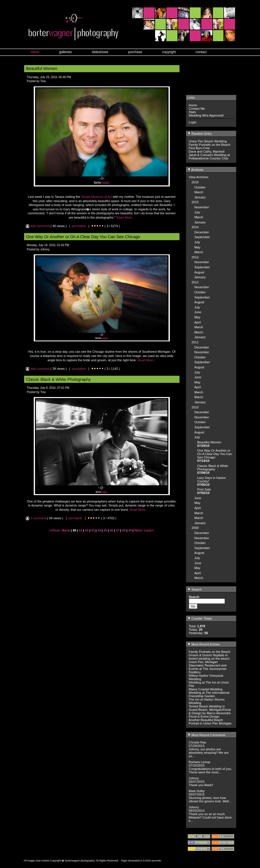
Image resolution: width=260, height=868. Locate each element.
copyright (169, 52)
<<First (55, 530)
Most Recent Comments (206, 735)
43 (93, 530)
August (199, 272)
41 (81, 530)
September (202, 237)
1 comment (36, 518)
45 (105, 530)
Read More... (125, 217)
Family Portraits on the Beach (210, 145)
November (202, 207)
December (202, 232)
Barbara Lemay (200, 762)
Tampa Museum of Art (96, 197)
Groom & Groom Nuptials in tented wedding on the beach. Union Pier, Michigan (210, 659)
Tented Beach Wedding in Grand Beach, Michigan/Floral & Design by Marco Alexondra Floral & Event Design (210, 711)
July (197, 212)
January (200, 197)
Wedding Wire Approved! (206, 115)
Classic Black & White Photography (213, 468)
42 (87, 530)
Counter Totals (200, 618)
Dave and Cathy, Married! (207, 151)
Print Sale (204, 489)
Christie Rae (198, 742)
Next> (139, 530)
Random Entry (200, 134)
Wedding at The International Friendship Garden (209, 694)
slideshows (100, 52)
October (200, 187)
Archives (195, 170)
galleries (66, 52)
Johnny (194, 778)
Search (195, 589)
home (35, 52)
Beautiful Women (209, 442)
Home (193, 105)
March (199, 192)
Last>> (149, 530)
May (197, 247)
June (198, 312)
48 (124, 530)
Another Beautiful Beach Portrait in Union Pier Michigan (210, 722)
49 (130, 530)
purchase (135, 52)
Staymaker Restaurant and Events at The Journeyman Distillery (208, 669)
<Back (65, 530)
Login (193, 122)
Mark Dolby (197, 791)
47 (118, 530)
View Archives (199, 177)
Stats (193, 112)
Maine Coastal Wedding (206, 689)
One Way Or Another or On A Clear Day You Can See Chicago (215, 454)
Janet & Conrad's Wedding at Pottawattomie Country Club (209, 157)
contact (201, 52)
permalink (79, 226)
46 (111, 530)
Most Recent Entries (204, 644)
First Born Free (199, 148)
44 (99, 530)
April (198, 322)
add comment (38, 226)
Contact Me (197, 109)
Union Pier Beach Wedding (208, 141)
